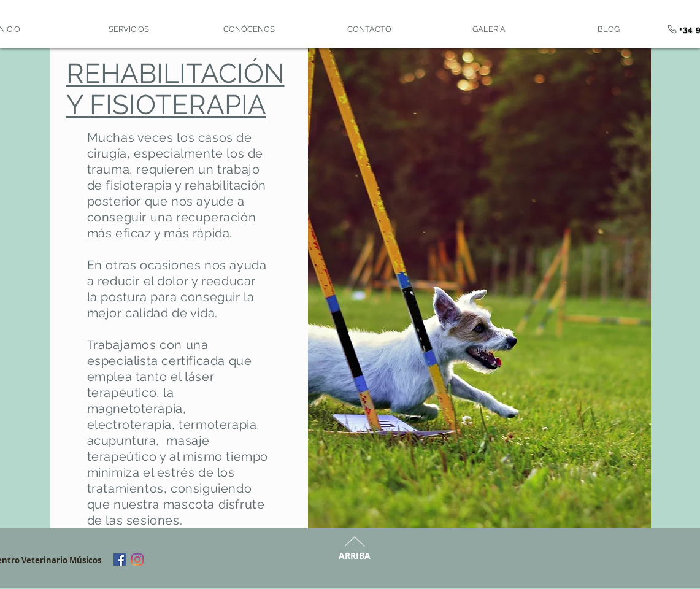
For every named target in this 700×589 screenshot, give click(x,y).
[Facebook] (120, 560)
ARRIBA (355, 556)
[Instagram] (137, 560)
